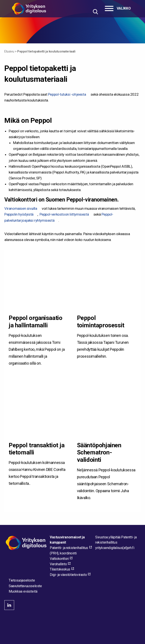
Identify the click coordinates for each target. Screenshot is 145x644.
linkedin (9, 605)
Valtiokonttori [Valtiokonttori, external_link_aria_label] (59, 559)
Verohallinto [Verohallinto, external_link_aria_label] (58, 564)
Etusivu (9, 51)
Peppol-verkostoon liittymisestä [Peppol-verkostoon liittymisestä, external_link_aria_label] (64, 214)
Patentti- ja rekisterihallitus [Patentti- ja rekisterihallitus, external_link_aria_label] (69, 548)
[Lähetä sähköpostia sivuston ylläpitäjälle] (115, 548)
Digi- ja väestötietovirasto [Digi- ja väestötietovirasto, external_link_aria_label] (68, 575)
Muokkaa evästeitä (23, 592)
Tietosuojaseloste (22, 580)
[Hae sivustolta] (95, 12)
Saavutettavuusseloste (25, 586)
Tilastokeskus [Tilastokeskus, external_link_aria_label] (60, 569)
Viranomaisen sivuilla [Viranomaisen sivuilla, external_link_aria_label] (21, 208)
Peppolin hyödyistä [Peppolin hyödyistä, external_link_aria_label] (19, 214)
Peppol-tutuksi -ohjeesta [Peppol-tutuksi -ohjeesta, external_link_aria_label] (67, 94)
